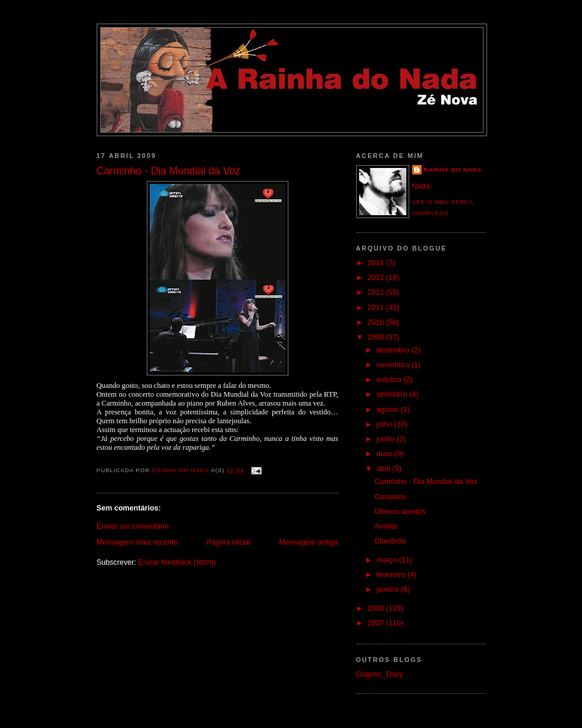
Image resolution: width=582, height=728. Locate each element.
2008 (377, 608)
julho (385, 424)
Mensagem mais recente (137, 542)
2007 (377, 623)
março (388, 560)
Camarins (390, 497)
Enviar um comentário (133, 526)
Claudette (390, 541)
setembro (393, 394)
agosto (388, 410)
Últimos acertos (400, 512)
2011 (377, 308)
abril (384, 469)
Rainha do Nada (453, 169)
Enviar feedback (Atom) (177, 562)
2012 (377, 292)
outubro (390, 380)
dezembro (394, 350)
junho (386, 439)
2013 (377, 278)
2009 (377, 337)
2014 (377, 263)
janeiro (388, 589)
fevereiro (392, 575)
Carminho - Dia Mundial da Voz (426, 482)
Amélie (386, 526)
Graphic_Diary (380, 674)
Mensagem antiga (308, 542)
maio (385, 454)
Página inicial (228, 542)
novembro (394, 365)
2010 (377, 322)
